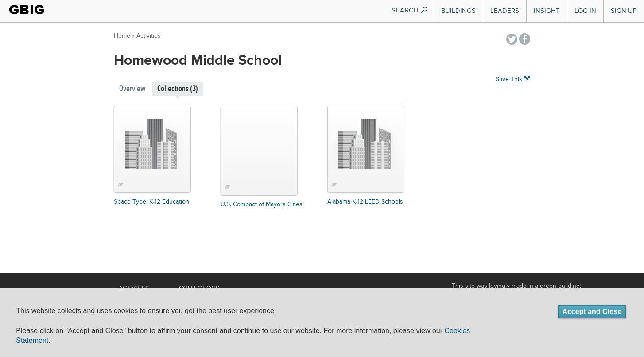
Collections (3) (178, 89)
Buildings (458, 11)
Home (122, 36)
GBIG (27, 10)
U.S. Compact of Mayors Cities (262, 204)
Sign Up (624, 11)
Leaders (505, 11)
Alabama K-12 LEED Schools (365, 202)
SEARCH (410, 10)
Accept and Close (592, 312)
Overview (132, 89)
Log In (585, 11)
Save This (513, 79)
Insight (547, 11)
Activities (149, 36)
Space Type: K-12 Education (151, 202)
